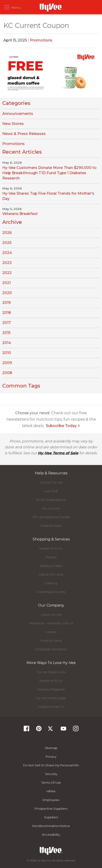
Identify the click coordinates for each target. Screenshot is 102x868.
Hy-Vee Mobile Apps (51, 698)
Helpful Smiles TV (51, 707)
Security (51, 774)
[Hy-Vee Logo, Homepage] (51, 851)
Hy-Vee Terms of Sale (58, 453)
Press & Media (51, 526)
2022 (7, 273)
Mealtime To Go (51, 548)
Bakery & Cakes (51, 566)
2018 (7, 313)
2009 (7, 363)
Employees (51, 800)
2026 (7, 233)
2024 (7, 253)
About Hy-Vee (51, 615)
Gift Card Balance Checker (51, 517)
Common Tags (21, 386)
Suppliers (51, 817)
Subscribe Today (63, 426)
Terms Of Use (51, 783)
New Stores (13, 124)
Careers (51, 632)
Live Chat (51, 491)
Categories (16, 103)
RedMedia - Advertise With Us (51, 623)
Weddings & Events (51, 592)
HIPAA (51, 791)
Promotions (41, 40)
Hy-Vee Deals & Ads (51, 672)
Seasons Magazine (51, 689)
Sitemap (51, 748)
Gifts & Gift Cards (51, 574)
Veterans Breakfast (20, 214)
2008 (7, 373)
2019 (7, 303)
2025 (7, 243)
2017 (7, 323)
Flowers (51, 557)
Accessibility (51, 834)
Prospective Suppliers (51, 809)
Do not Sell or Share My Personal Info (51, 765)
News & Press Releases (24, 134)
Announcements (18, 114)
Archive (12, 222)
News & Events (51, 641)
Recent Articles (22, 152)
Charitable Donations (51, 649)
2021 (7, 283)
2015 (6, 333)
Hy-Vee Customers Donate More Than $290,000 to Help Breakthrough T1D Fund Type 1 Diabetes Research (49, 173)
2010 (7, 353)
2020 (7, 293)
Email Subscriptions (51, 500)
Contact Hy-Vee (51, 482)
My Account (51, 508)
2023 (7, 263)
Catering (51, 583)
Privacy (51, 757)
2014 (7, 343)
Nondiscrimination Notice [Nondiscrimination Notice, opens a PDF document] (51, 826)
